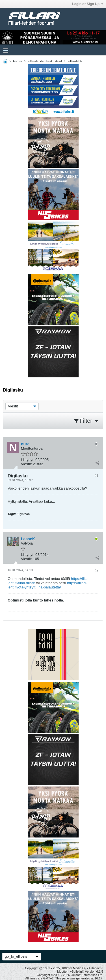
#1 (97, 475)
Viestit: (26, 464)
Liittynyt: (28, 460)
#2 (97, 570)
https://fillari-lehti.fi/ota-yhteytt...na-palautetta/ (47, 585)
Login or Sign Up (88, 4)
